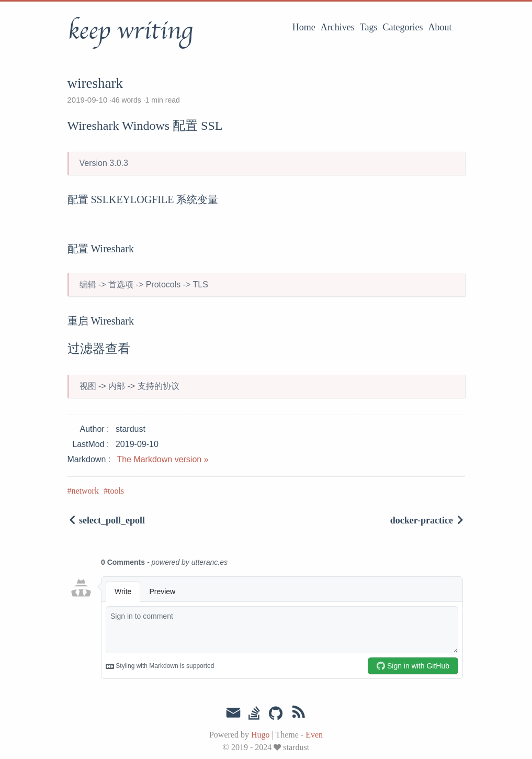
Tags (369, 27)
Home (304, 27)
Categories (403, 27)
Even (314, 735)
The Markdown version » (162, 459)
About (440, 27)
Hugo (261, 735)
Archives (338, 27)
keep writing (130, 31)
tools (116, 491)
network (85, 491)
